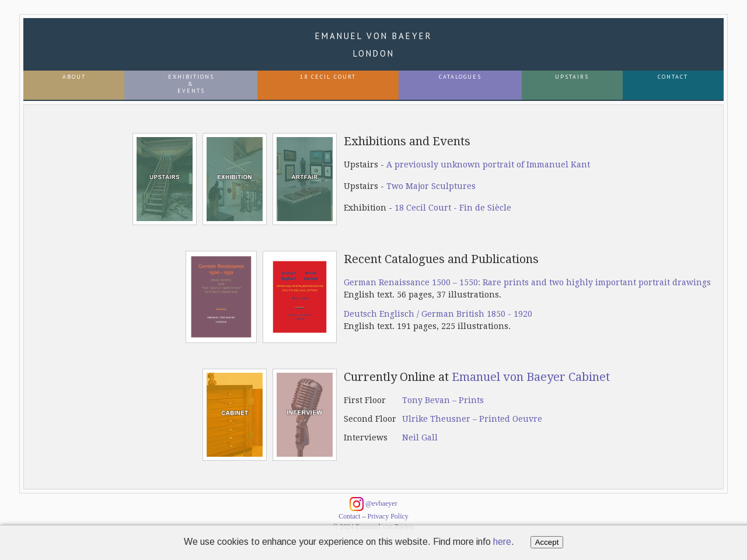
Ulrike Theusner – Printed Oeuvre (472, 419)
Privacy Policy (388, 516)
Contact (349, 516)
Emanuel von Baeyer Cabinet (531, 377)
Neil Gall (420, 437)
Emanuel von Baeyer (374, 45)
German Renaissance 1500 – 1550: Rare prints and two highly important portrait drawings (527, 282)
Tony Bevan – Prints (443, 400)
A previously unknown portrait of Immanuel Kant (488, 164)
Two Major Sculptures (431, 186)
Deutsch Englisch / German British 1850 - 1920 (438, 314)
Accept (547, 542)
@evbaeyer (373, 504)
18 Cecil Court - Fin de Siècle (453, 208)
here (502, 542)
